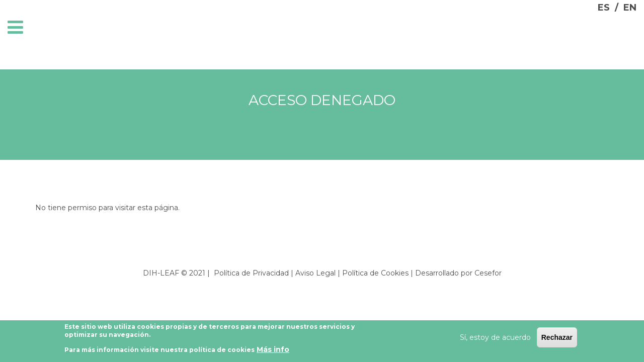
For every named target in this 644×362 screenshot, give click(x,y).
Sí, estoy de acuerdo (495, 339)
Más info (273, 351)
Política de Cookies (375, 273)
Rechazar (557, 339)
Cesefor (488, 273)
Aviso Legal (315, 273)
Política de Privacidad (251, 273)
